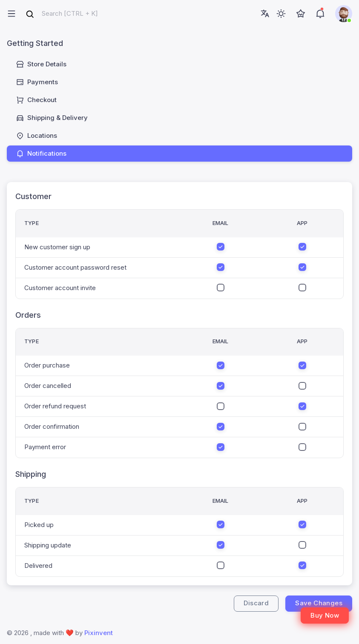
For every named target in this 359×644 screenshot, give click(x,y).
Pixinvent (99, 633)
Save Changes (319, 603)
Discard (256, 603)
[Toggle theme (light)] (281, 14)
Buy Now (325, 615)
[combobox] (62, 14)
